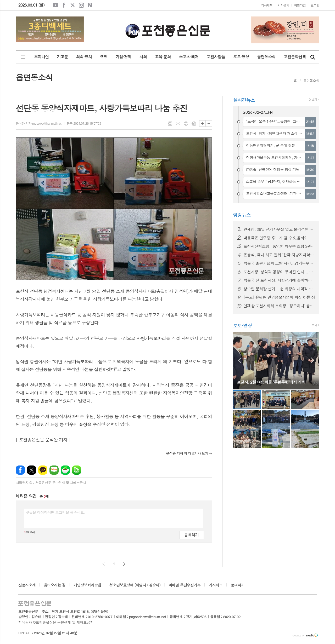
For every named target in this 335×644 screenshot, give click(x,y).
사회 (143, 57)
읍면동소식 (266, 57)
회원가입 (300, 5)
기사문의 (283, 5)
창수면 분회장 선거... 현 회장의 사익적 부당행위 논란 (279, 289)
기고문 (62, 57)
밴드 (77, 470)
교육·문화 (163, 57)
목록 (170, 124)
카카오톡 (43, 470)
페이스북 (64, 5)
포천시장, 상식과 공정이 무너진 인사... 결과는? (279, 272)
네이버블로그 (90, 5)
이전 (104, 564)
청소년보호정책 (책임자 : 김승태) (135, 585)
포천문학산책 (295, 57)
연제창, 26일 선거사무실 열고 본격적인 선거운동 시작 (279, 229)
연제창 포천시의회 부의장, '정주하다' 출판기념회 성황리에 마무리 (279, 306)
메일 (178, 124)
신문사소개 (27, 585)
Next (313, 360)
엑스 (73, 5)
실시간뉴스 (244, 100)
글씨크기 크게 (202, 123)
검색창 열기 (313, 57)
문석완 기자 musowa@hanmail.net (39, 123)
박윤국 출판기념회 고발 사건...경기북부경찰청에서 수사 (279, 263)
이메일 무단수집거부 (185, 585)
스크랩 (194, 124)
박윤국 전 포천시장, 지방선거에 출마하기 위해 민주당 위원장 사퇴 (279, 280)
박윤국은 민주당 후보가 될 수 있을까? (275, 238)
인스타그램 (81, 5)
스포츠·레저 (189, 57)
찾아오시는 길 (55, 585)
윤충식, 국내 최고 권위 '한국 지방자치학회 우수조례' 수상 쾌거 (279, 255)
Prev (240, 360)
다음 (124, 564)
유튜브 (55, 5)
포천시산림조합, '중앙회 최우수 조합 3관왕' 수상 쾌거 (279, 246)
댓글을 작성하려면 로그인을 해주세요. (55, 512)
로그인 (315, 5)
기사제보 (267, 5)
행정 (104, 57)
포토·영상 (241, 57)
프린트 (186, 124)
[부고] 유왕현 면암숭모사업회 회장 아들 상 (279, 297)
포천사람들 (216, 57)
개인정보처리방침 (87, 585)
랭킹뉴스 (242, 215)
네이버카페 (65, 470)
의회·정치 (84, 57)
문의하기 (238, 585)
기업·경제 (123, 57)
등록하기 (192, 535)
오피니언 (41, 57)
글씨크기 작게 (209, 123)
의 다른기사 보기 (187, 453)
